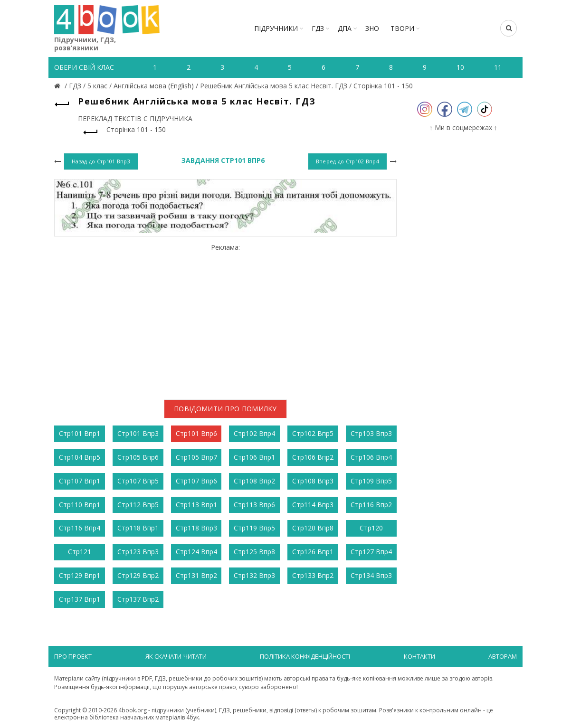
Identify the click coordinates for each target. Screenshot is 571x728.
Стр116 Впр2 (371, 505)
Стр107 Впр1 (80, 481)
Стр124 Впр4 (196, 552)
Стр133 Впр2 (313, 575)
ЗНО (372, 28)
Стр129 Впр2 (138, 575)
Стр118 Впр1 (138, 528)
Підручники (276, 28)
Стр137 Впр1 (80, 599)
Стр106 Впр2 (313, 457)
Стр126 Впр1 (313, 552)
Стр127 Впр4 (371, 552)
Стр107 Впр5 (138, 481)
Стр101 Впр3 (138, 433)
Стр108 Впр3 (313, 481)
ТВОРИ (402, 28)
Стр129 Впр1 (80, 575)
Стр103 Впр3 (371, 433)
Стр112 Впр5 (138, 505)
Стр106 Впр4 (371, 457)
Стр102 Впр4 (254, 433)
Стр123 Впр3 (138, 552)
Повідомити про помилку (225, 409)
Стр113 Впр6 (254, 505)
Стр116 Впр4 (80, 528)
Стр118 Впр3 (196, 528)
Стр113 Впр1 (196, 505)
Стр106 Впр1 (254, 457)
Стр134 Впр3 (371, 575)
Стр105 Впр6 (138, 457)
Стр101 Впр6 (196, 433)
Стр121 (80, 552)
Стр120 (371, 528)
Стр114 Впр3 (313, 505)
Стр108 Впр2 (254, 481)
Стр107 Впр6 (196, 481)
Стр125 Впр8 (254, 552)
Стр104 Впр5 (80, 457)
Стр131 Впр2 (196, 575)
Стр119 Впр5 (254, 528)
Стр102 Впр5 (313, 433)
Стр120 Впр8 (313, 528)
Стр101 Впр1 (80, 433)
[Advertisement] (225, 318)
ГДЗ (318, 28)
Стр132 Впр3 (254, 575)
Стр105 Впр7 (196, 457)
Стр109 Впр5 (371, 481)
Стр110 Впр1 (80, 505)
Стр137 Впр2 (138, 599)
